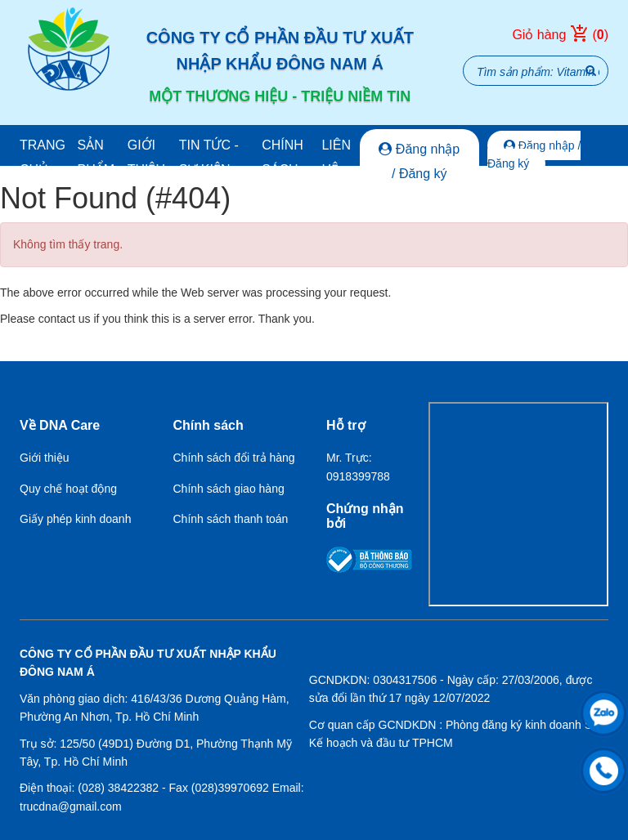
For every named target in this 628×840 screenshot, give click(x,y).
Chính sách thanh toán (231, 519)
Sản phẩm (96, 157)
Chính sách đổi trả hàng (234, 458)
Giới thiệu (146, 157)
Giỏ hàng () (560, 35)
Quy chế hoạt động (68, 489)
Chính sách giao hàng (229, 489)
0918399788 (358, 476)
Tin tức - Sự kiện (209, 157)
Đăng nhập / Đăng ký (419, 161)
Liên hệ (336, 157)
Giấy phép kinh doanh (75, 519)
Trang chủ (43, 157)
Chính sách (283, 157)
